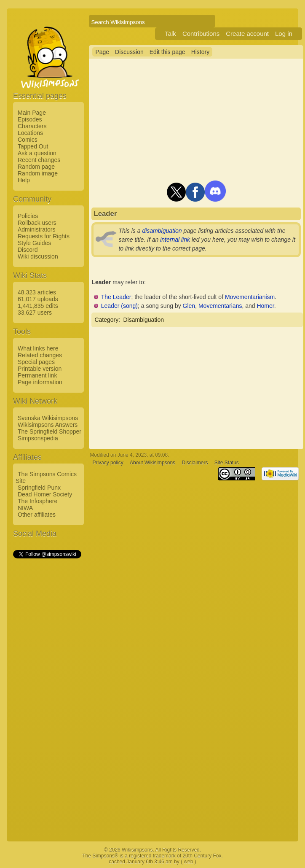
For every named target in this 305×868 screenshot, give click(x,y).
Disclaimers (195, 463)
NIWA (25, 508)
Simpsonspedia (38, 438)
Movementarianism (250, 297)
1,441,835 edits (38, 306)
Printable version (40, 369)
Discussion (129, 52)
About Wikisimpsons (152, 463)
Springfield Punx (39, 488)
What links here (38, 348)
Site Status (227, 463)
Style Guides (34, 243)
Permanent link (37, 375)
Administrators (36, 229)
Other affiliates (37, 515)
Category (106, 320)
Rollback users (37, 223)
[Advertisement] (47, 686)
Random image (38, 173)
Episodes (30, 119)
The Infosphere (37, 501)
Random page (36, 167)
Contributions (201, 34)
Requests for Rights (44, 236)
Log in (284, 34)
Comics (28, 140)
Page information (40, 382)
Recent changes (39, 160)
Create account (247, 34)
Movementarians (220, 306)
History (201, 52)
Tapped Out (33, 146)
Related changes (40, 355)
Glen (189, 306)
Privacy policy (108, 463)
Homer (265, 306)
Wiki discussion (38, 256)
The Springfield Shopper (49, 431)
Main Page (32, 113)
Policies (28, 216)
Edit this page (167, 52)
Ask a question (37, 153)
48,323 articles (37, 292)
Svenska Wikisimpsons (48, 418)
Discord (28, 250)
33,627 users (35, 313)
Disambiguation (143, 320)
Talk (170, 34)
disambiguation (162, 231)
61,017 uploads (38, 299)
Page (102, 52)
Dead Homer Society (45, 494)
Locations (30, 133)
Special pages (36, 362)
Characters (32, 126)
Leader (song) (119, 306)
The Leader (116, 297)
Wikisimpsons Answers (48, 425)
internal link (175, 240)
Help (24, 180)
